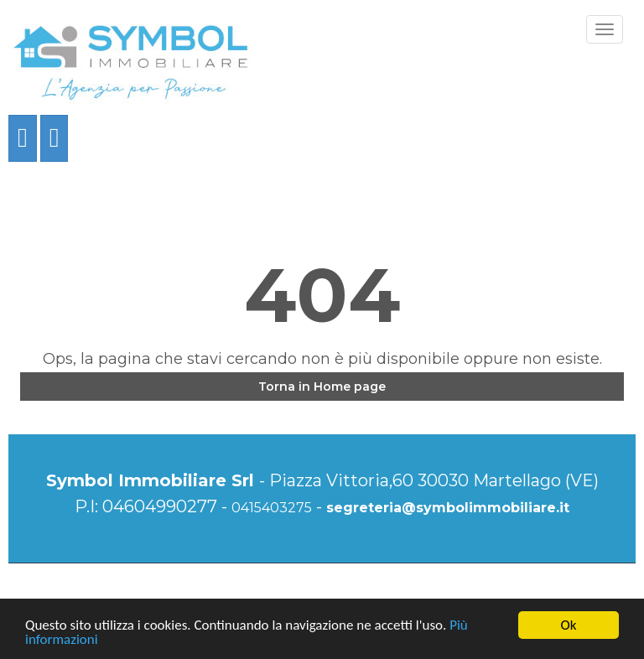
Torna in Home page (322, 387)
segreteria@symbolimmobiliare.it (448, 508)
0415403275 (272, 508)
